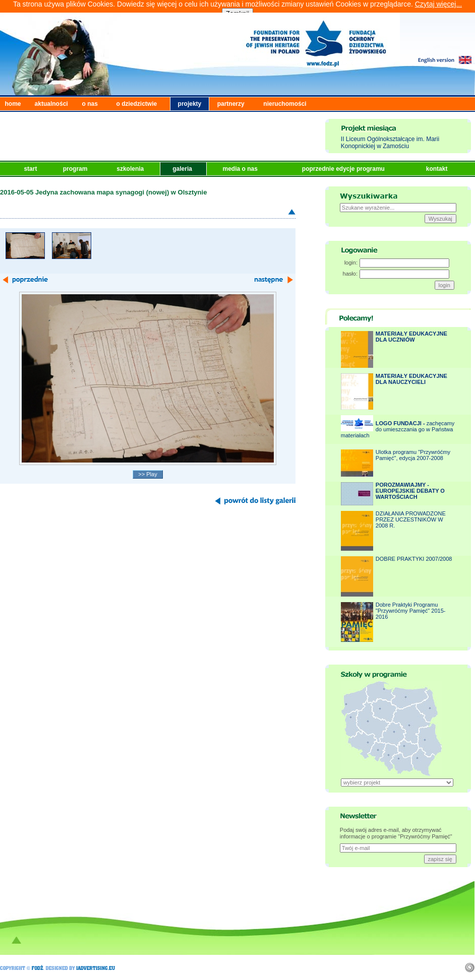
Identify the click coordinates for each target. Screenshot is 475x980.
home (13, 104)
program (76, 169)
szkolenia (131, 169)
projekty (190, 104)
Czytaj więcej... (438, 4)
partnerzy (231, 104)
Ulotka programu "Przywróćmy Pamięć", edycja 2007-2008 (413, 455)
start (31, 169)
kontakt (438, 169)
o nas (90, 104)
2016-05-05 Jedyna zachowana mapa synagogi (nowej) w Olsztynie (103, 192)
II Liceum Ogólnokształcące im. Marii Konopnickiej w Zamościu (390, 143)
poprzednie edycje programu (344, 169)
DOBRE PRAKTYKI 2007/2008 (414, 559)
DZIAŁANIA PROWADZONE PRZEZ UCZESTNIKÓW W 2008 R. (411, 519)
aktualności (51, 104)
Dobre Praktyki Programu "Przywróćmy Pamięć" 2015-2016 (411, 611)
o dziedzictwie (137, 104)
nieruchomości (285, 104)
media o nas (241, 169)
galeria (183, 169)
